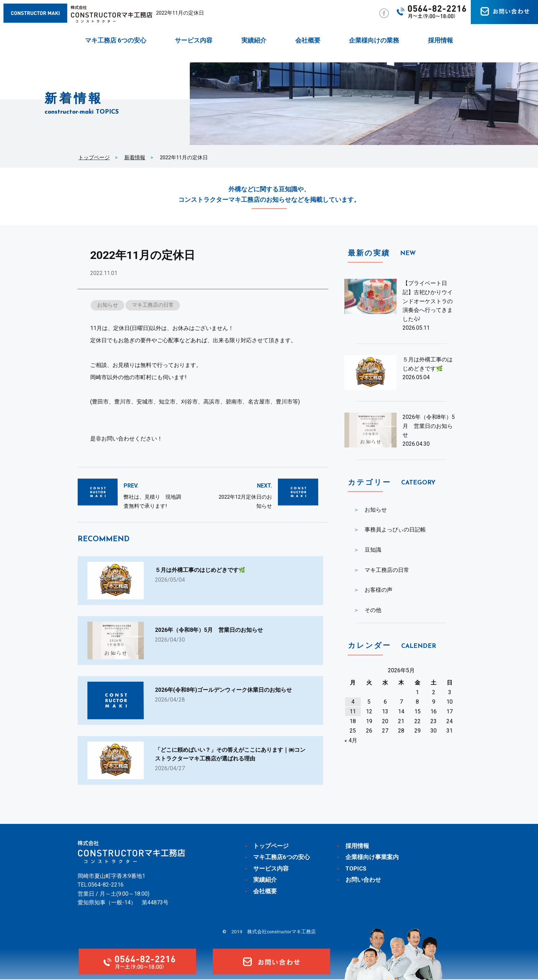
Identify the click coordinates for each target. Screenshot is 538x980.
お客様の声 (379, 590)
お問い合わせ (363, 880)
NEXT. (264, 486)
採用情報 (440, 40)
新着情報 (135, 158)
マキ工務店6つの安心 (282, 858)
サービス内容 (194, 40)
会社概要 (308, 40)
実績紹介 (254, 40)
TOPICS (356, 869)
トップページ (94, 158)
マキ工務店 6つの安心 (116, 40)
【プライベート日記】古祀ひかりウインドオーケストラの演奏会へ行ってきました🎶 (428, 301)
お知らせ (108, 305)
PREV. (131, 486)
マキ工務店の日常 (153, 305)
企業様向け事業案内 (372, 858)
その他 (373, 610)
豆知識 (373, 550)
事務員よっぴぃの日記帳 (395, 530)
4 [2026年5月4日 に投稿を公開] (353, 702)
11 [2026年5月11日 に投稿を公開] (353, 711)
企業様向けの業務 (374, 40)
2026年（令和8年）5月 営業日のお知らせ (429, 426)
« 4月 (351, 740)
